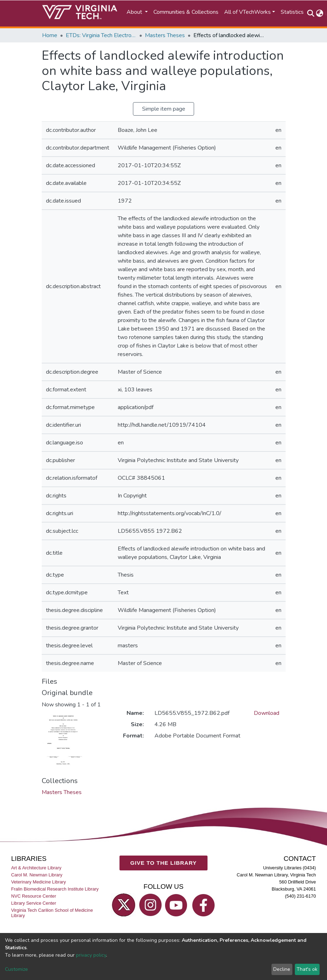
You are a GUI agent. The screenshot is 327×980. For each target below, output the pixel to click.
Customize (16, 969)
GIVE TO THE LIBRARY (164, 863)
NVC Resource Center (33, 896)
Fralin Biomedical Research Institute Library (55, 889)
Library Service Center (33, 903)
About (135, 12)
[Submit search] (311, 13)
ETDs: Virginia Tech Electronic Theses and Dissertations (101, 35)
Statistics (292, 12)
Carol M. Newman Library (37, 875)
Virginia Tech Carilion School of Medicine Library (52, 913)
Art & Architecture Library (36, 868)
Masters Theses (165, 35)
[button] (320, 13)
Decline (282, 969)
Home (50, 35)
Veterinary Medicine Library (38, 882)
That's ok (307, 969)
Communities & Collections (186, 12)
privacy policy (91, 955)
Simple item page (164, 109)
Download (267, 713)
